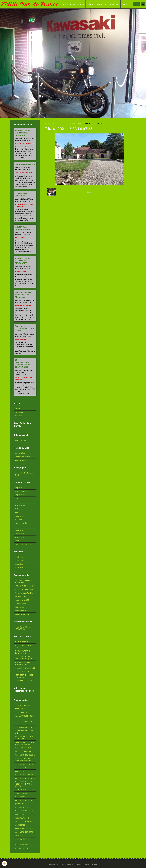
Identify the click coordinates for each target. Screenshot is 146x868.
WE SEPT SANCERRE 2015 (24, 797)
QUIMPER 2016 (20, 804)
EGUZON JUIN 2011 (21, 712)
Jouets (17, 541)
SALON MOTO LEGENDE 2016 (25, 811)
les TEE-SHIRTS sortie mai (23, 544)
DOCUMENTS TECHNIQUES (24, 614)
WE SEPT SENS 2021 (74, 123)
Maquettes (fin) (20, 495)
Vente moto (19, 561)
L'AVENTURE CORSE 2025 (23, 681)
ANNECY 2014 (19, 771)
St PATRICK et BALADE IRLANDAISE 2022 (22, 663)
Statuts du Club (20, 453)
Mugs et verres (20, 505)
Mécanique (18, 409)
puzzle (17, 527)
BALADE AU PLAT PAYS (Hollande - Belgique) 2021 (24, 658)
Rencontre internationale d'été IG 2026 (24, 328)
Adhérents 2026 (20, 597)
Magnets (18, 512)
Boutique (90, 4)
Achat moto (19, 557)
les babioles (19, 530)
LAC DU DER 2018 (21, 825)
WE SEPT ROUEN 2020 (22, 845)
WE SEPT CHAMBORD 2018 (24, 829)
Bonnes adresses (21, 604)
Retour (89, 192)
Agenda (81, 4)
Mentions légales (53, 865)
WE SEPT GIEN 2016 (21, 807)
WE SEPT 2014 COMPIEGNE (24, 775)
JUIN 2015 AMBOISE (22, 793)
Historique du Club (21, 460)
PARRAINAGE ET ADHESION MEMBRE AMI (24, 581)
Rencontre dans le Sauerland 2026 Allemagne (23, 295)
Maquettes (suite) (21, 491)
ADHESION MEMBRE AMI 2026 (25, 586)
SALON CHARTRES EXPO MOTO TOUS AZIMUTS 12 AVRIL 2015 (23, 784)
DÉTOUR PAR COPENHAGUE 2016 (24, 646)
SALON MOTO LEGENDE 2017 (25, 822)
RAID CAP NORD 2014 (22, 642)
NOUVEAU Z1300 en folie (23, 709)
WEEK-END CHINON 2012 (23, 748)
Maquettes (18, 488)
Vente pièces (19, 568)
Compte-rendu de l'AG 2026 (24, 593)
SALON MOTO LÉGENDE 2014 (25, 778)
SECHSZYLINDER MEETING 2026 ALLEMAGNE (23, 133)
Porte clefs (18, 520)
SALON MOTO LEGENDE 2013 (25, 768)
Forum (124, 4)
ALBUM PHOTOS (58, 123)
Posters (17, 509)
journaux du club (20, 611)
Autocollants (19, 516)
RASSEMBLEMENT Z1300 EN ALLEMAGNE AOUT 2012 (25, 743)
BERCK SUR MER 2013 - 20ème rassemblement (23, 760)
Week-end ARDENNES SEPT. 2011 (24, 717)
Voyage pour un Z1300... (23, 672)
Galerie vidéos (114, 4)
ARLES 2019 (19, 836)
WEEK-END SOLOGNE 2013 (24, 764)
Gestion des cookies (68, 865)
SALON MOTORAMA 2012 (24, 751)
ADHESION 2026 (20, 440)
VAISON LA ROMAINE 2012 (24, 727)
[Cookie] (5, 864)
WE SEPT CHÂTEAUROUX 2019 (23, 840)
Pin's (16, 498)
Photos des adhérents (22, 705)
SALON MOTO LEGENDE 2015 (25, 800)
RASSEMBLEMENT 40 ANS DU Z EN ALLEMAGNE (25, 738)
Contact (72, 4)
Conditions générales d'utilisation (87, 865)
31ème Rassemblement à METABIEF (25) (23, 628)
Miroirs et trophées (21, 523)
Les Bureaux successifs (23, 457)
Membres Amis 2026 (22, 600)
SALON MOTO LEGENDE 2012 (25, 755)
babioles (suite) (20, 534)
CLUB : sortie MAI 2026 (25, 164)
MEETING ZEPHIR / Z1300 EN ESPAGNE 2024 (24, 676)
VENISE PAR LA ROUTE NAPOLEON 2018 (22, 652)
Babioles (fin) (19, 537)
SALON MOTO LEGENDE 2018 (25, 832)
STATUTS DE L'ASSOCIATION (25, 589)
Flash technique (20, 607)
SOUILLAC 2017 (20, 814)
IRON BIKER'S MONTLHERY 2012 (24, 732)
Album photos (101, 4)
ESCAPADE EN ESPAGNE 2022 (25, 668)
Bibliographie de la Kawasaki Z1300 (24, 474)
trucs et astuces (20, 412)
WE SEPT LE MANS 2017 (23, 818)
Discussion (18, 416)
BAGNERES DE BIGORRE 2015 (25, 790)
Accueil (64, 4)
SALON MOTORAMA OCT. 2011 (23, 723)
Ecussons (18, 502)
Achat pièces (19, 564)
